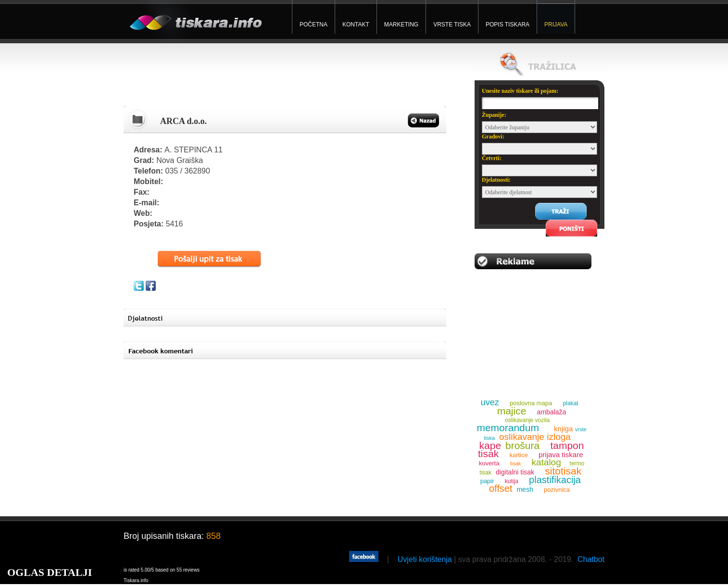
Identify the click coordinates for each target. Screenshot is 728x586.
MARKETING (401, 25)
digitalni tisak (515, 472)
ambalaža (552, 412)
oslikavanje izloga (535, 437)
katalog (546, 462)
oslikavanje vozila (527, 420)
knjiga (563, 429)
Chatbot (591, 559)
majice (512, 411)
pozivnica (557, 490)
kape (490, 445)
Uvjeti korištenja (425, 559)
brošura (522, 445)
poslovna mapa (531, 403)
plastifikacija (555, 480)
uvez (490, 402)
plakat (570, 403)
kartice (518, 455)
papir (487, 481)
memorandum (508, 428)
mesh (525, 489)
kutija (512, 481)
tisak (516, 463)
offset (501, 488)
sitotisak (563, 471)
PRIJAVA (556, 25)
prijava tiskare (561, 455)
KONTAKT (356, 25)
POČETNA (314, 25)
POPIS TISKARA (508, 25)
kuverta (489, 463)
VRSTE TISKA (452, 25)
